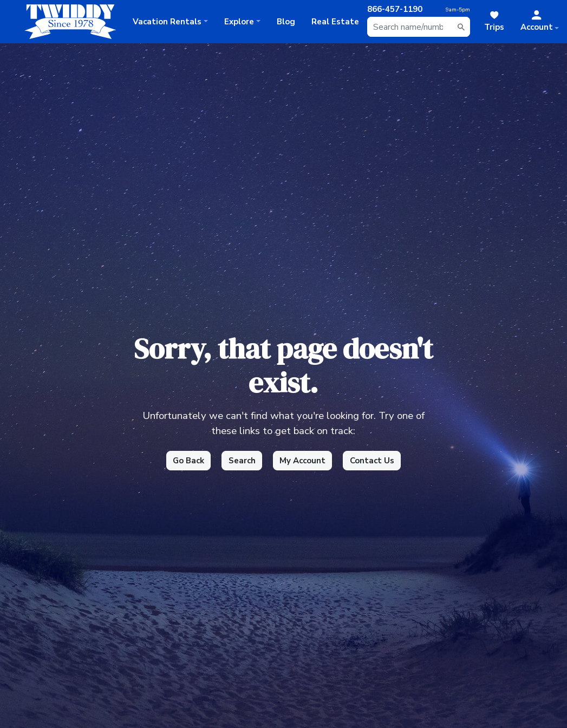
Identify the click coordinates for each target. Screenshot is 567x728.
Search (242, 461)
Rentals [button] (167, 22)
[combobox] (419, 27)
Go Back (188, 461)
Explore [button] (239, 22)
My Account (302, 461)
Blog (286, 22)
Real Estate (335, 22)
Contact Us (372, 461)
